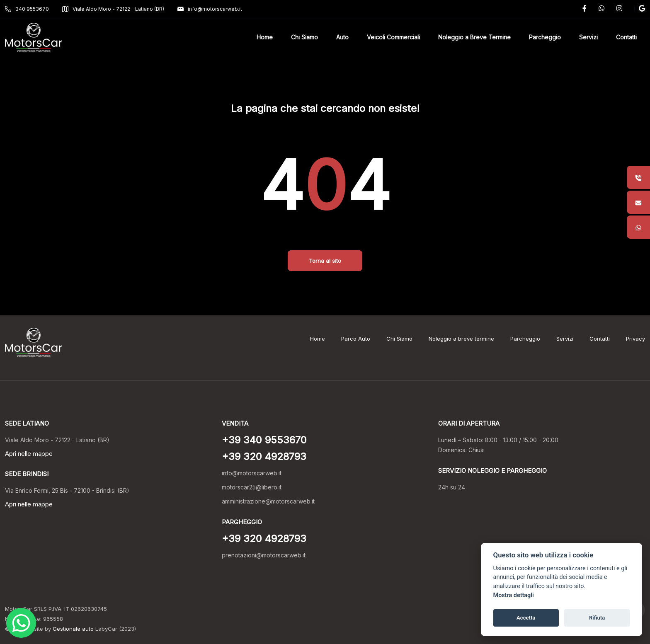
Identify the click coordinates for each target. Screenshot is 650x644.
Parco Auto (356, 339)
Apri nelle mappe (29, 454)
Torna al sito (325, 261)
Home (318, 339)
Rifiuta (597, 618)
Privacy (635, 339)
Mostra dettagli (514, 595)
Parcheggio (525, 339)
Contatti (600, 339)
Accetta (526, 618)
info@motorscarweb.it (210, 9)
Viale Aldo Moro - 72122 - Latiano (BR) (113, 9)
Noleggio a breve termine (461, 339)
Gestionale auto (73, 629)
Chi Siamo (399, 339)
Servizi (565, 339)
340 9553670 (27, 9)
